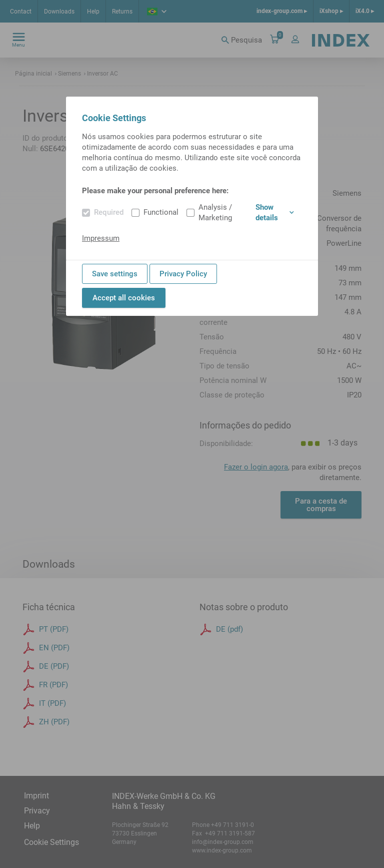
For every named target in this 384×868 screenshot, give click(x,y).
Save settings (115, 274)
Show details (275, 212)
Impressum (101, 238)
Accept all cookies (124, 298)
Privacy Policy (183, 274)
